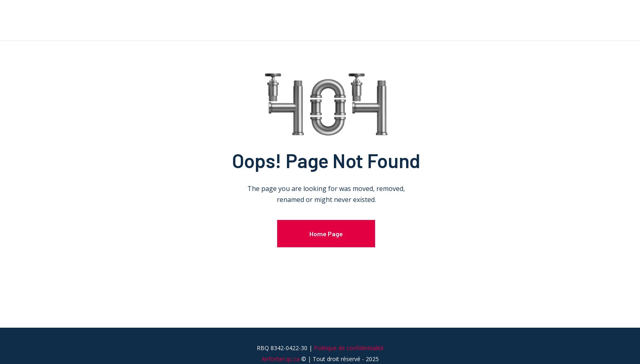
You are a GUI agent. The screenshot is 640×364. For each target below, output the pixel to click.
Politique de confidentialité (349, 348)
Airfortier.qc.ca (281, 359)
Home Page (326, 234)
